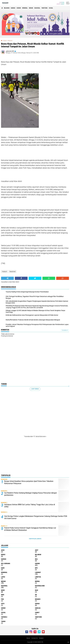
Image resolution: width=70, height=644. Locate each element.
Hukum (19, 8)
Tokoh (3, 621)
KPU (36, 568)
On (36, 595)
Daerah (13, 8)
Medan (31, 8)
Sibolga (38, 608)
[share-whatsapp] (49, 278)
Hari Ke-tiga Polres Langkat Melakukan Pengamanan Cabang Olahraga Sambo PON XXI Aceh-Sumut (36, 517)
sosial (51, 8)
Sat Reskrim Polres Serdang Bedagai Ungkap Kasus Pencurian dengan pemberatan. (31, 494)
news (3, 590)
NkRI (3, 595)
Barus (3, 555)
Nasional (37, 8)
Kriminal (25, 8)
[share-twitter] (35, 278)
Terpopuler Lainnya (35, 539)
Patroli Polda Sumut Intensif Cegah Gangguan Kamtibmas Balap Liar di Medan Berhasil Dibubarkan (30, 529)
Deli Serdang (6, 563)
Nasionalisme (40, 586)
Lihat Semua (35, 389)
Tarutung (44, 8)
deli (36, 559)
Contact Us (35, 638)
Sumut (37, 612)
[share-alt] (7, 278)
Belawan (7, 8)
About (28, 638)
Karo (3, 568)
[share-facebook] (21, 278)
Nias (37, 590)
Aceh (3, 550)
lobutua (38, 577)
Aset (37, 550)
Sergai (37, 604)
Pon (2, 599)
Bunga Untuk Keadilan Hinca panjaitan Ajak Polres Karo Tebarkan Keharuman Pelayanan (29, 482)
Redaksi (41, 638)
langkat (38, 572)
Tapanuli (4, 617)
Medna (37, 581)
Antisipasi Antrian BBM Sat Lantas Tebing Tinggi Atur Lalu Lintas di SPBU (30, 506)
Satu (3, 604)
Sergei (3, 608)
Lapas (3, 577)
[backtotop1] (68, 642)
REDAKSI (38, 599)
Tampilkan (65, 330)
